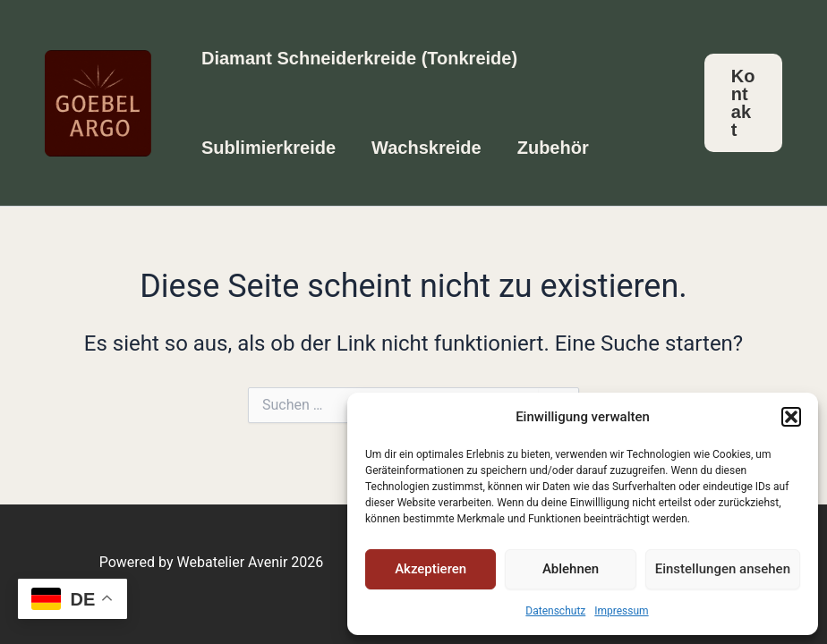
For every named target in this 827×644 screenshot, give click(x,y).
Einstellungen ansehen (723, 569)
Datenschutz (555, 611)
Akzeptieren (431, 569)
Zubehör (553, 148)
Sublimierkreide (269, 148)
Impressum (621, 611)
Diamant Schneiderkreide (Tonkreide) (359, 58)
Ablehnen (571, 569)
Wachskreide (426, 148)
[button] (791, 417)
